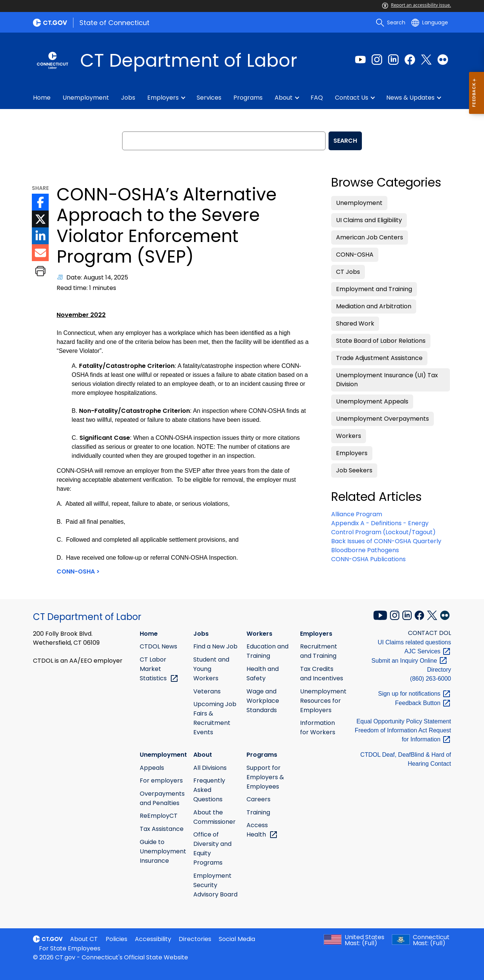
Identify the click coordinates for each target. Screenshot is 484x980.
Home (42, 98)
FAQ (317, 98)
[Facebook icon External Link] (40, 202)
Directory (439, 670)
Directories (195, 939)
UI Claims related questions (414, 642)
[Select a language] (430, 22)
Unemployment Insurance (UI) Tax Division (387, 380)
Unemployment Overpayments (382, 419)
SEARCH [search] (345, 141)
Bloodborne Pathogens (365, 550)
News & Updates (410, 98)
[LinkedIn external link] (393, 60)
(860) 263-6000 (431, 679)
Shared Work (355, 323)
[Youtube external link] (360, 60)
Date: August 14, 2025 (97, 277)
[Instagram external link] (377, 60)
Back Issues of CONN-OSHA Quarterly (386, 541)
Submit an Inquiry (409, 661)
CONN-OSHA (355, 255)
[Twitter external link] (426, 60)
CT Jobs (348, 272)
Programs (248, 98)
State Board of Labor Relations (381, 341)
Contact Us (352, 98)
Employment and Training (374, 289)
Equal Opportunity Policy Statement (404, 721)
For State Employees (70, 948)
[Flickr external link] (443, 60)
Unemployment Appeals (372, 401)
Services (209, 98)
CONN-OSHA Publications (368, 559)
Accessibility (153, 939)
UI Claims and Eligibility (369, 220)
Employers (163, 98)
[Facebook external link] (410, 60)
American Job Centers (370, 237)
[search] (391, 22)
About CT (84, 939)
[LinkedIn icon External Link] (40, 236)
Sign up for (415, 694)
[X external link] (433, 615)
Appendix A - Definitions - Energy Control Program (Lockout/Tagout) (383, 528)
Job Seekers (354, 470)
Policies (117, 939)
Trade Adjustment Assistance (379, 358)
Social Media (237, 939)
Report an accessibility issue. (417, 5)
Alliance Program (357, 514)
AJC (428, 651)
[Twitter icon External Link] (40, 219)
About (284, 98)
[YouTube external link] (381, 615)
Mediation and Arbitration (374, 306)
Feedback (423, 703)
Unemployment (86, 98)
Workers (349, 436)
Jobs (128, 98)
